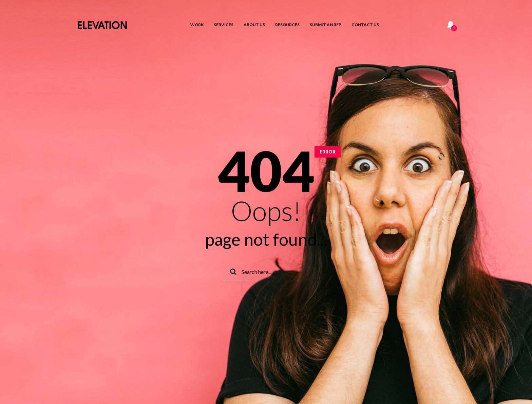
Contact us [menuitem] (365, 25)
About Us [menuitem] (254, 25)
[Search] (266, 272)
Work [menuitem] (197, 25)
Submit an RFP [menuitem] (326, 25)
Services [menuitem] (224, 25)
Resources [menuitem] (287, 25)
